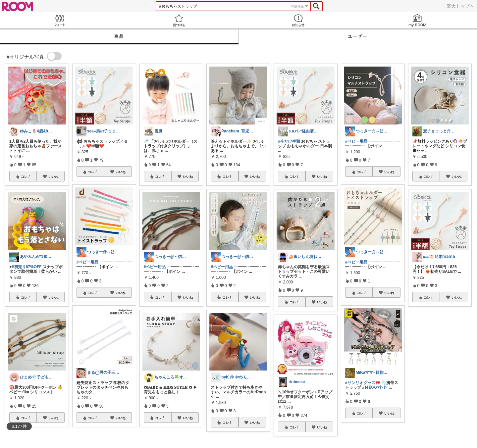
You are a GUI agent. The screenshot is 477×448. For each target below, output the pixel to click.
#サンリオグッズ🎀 (363, 383)
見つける (179, 20)
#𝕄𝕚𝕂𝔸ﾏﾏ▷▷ (375, 387)
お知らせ (298, 20)
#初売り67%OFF (27, 267)
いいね (53, 176)
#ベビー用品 (88, 262)
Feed (60, 20)
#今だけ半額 (289, 141)
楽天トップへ (460, 6)
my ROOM (417, 20)
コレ (26, 176)
